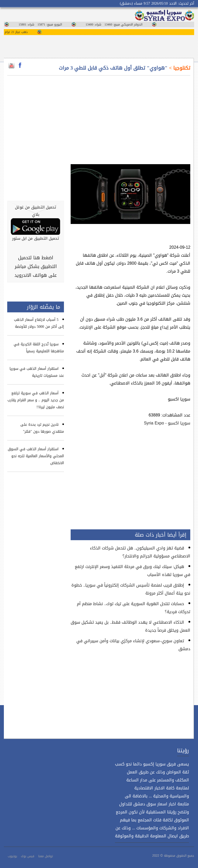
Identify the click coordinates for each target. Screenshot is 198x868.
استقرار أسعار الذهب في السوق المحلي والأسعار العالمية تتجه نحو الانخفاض (36, 456)
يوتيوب (12, 856)
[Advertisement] (131, 117)
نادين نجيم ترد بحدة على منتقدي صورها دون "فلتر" (42, 428)
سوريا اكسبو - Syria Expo (167, 423)
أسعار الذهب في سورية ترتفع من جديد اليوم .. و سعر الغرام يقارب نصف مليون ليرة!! (36, 400)
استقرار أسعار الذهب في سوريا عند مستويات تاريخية (37, 372)
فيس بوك (28, 856)
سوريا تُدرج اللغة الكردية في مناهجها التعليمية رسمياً (39, 348)
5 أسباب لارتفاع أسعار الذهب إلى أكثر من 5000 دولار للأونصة (39, 323)
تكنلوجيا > (179, 68)
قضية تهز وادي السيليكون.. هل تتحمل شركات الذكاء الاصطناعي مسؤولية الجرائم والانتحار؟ (140, 552)
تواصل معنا (46, 856)
